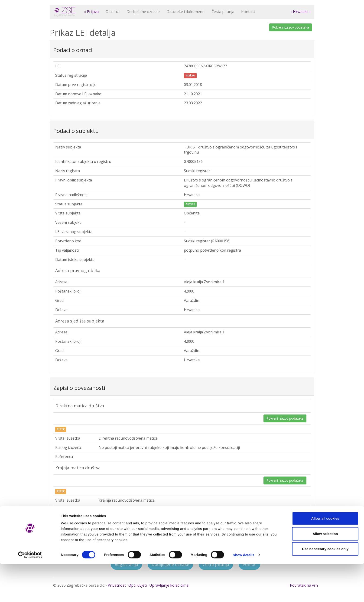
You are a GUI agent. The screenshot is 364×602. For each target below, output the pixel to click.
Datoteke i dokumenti (186, 12)
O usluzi (113, 12)
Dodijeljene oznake (143, 12)
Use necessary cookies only (325, 587)
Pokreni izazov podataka (291, 27)
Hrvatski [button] (301, 12)
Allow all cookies (325, 556)
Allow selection (325, 572)
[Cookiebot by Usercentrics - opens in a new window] (30, 593)
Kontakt (248, 12)
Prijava (92, 12)
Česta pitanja (223, 12)
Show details (244, 593)
